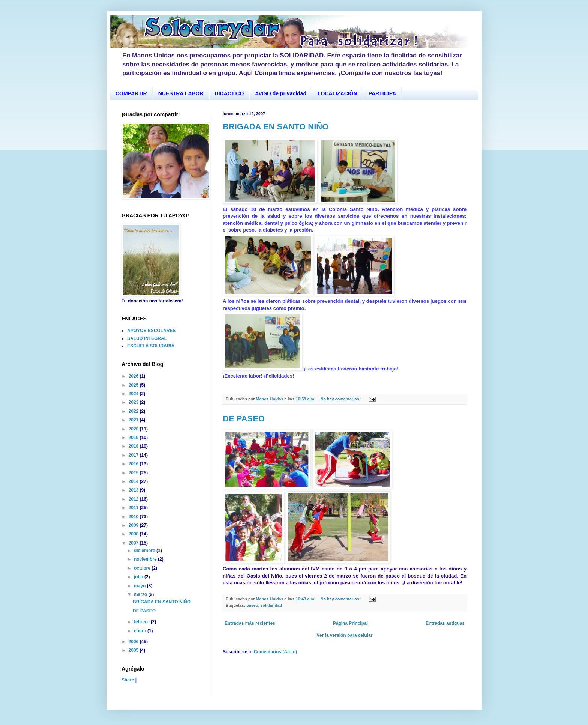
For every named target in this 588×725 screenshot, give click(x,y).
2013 (134, 490)
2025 (134, 385)
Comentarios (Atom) (275, 652)
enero (141, 631)
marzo (141, 594)
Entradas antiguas (445, 623)
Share (128, 680)
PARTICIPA (382, 93)
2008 (134, 534)
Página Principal (350, 623)
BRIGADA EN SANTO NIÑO (276, 127)
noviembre (146, 559)
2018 (134, 446)
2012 (134, 499)
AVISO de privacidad (281, 93)
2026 (134, 376)
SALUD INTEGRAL (147, 338)
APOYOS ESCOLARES (151, 331)
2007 (134, 543)
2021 (134, 420)
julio (139, 577)
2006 (134, 642)
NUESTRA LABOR (181, 93)
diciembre (145, 551)
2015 (134, 473)
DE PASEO (244, 419)
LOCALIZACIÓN (337, 93)
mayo (140, 586)
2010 (134, 517)
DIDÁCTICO (229, 93)
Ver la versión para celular (345, 635)
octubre (143, 568)
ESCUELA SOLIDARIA (151, 346)
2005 (134, 650)
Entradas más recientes (250, 623)
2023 (134, 402)
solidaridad (271, 605)
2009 (134, 525)
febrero (142, 622)
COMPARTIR (131, 93)
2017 (134, 455)
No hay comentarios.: (342, 399)
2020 (134, 429)
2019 (134, 438)
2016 (134, 464)
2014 (134, 481)
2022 (134, 411)
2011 (134, 508)
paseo (252, 605)
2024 (134, 394)
